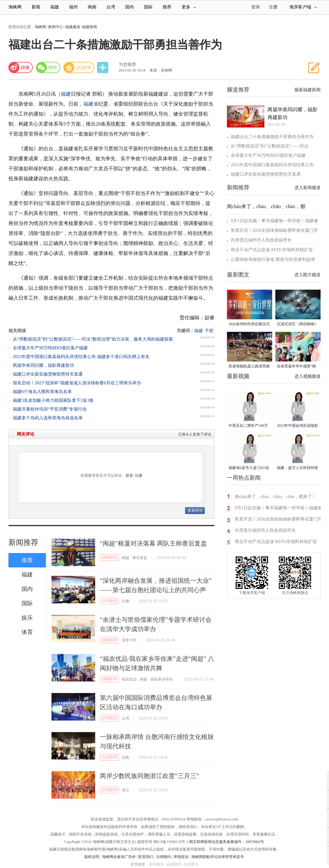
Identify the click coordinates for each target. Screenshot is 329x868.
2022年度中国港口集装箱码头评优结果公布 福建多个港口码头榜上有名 (81, 357)
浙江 (125, 790)
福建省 (91, 104)
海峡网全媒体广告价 (119, 857)
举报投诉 (181, 857)
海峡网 (15, 7)
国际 (148, 7)
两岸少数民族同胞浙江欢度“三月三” (150, 776)
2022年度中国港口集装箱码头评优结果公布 (272, 165)
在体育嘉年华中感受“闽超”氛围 (296, 367)
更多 (189, 7)
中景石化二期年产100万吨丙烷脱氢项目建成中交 (249, 426)
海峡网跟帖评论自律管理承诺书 (218, 857)
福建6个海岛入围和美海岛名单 (42, 392)
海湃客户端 (303, 7)
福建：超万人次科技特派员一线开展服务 (297, 468)
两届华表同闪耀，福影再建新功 (43, 365)
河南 (125, 757)
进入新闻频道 (307, 188)
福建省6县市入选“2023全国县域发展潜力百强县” (249, 468)
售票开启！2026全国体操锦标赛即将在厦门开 (274, 230)
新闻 (36, 7)
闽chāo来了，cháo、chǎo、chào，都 (266, 206)
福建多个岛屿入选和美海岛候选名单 (48, 418)
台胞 (125, 601)
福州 (73, 7)
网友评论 (26, 434)
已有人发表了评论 (195, 434)
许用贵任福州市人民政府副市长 (261, 240)
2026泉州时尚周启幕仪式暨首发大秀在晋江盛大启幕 (249, 324)
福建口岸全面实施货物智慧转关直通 (48, 374)
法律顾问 (164, 857)
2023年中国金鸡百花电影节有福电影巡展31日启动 (297, 426)
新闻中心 (56, 27)
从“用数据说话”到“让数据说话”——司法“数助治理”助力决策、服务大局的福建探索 (93, 339)
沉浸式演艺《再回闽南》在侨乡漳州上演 (297, 324)
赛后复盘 (140, 558)
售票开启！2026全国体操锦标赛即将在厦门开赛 (278, 520)
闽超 (125, 558)
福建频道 (73, 27)
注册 (273, 7)
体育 (27, 632)
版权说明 (92, 857)
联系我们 (146, 857)
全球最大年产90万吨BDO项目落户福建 (50, 348)
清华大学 (129, 640)
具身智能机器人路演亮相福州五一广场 (249, 367)
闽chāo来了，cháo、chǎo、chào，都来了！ (276, 497)
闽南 (92, 7)
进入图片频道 (307, 275)
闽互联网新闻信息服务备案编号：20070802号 (227, 842)
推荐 (167, 7)
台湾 (111, 7)
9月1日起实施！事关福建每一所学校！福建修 (274, 221)
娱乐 (27, 618)
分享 (103, 68)
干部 (209, 331)
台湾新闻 (109, 601)
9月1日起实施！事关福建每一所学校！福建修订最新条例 (278, 509)
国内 (130, 7)
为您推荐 (127, 65)
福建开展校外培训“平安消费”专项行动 (50, 409)
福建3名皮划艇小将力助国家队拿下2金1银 (53, 400)
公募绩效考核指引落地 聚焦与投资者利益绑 (273, 259)
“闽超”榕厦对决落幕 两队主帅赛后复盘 (153, 543)
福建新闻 (90, 27)
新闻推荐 (23, 542)
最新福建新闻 (307, 90)
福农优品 (129, 679)
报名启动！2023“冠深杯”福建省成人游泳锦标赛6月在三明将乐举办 (77, 383)
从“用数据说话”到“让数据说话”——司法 (270, 146)
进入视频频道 (307, 376)
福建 (55, 7)
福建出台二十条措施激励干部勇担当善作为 (272, 137)
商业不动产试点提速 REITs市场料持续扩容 (272, 250)
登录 (129, 476)
